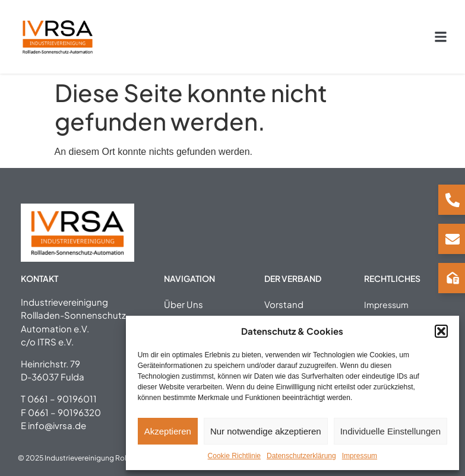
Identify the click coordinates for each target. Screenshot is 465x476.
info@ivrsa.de (57, 425)
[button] (441, 331)
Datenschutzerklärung (301, 456)
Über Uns (184, 304)
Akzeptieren (168, 431)
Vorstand (284, 304)
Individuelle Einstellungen (390, 431)
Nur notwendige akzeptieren (266, 431)
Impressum (360, 456)
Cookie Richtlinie (234, 456)
